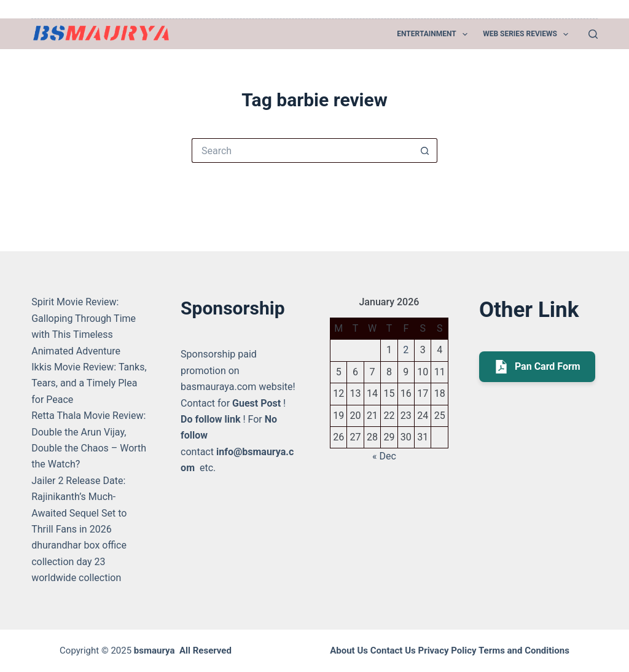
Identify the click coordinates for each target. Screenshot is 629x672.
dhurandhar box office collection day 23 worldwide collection (79, 561)
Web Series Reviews (528, 34)
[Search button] (425, 150)
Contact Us (393, 651)
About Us (349, 651)
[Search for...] (302, 150)
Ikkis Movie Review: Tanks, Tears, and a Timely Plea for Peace (89, 383)
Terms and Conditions (524, 651)
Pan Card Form (537, 367)
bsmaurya (154, 651)
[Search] (593, 34)
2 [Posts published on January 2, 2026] (406, 350)
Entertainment (435, 34)
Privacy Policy (447, 651)
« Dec (384, 456)
